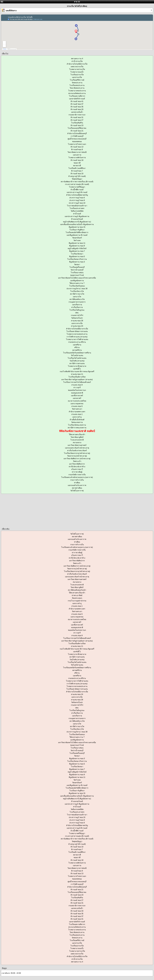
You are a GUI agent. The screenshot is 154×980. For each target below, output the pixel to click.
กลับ (2, 2)
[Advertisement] (64, 511)
